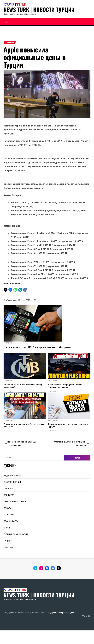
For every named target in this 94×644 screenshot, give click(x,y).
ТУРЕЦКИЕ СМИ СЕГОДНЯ (16, 534)
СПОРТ (7, 528)
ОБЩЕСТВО (9, 495)
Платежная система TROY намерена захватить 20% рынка (37, 347)
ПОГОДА (8, 508)
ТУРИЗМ (8, 541)
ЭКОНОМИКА (10, 42)
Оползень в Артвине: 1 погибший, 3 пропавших (70, 443)
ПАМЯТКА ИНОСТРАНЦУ (15, 502)
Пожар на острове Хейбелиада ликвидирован (21, 443)
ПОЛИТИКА (9, 515)
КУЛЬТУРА (9, 489)
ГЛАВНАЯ (86, 616)
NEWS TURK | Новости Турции (39, 10)
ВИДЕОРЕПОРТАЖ (12, 476)
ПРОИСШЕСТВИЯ (12, 521)
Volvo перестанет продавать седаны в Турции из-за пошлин (66, 386)
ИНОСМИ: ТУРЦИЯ (12, 482)
